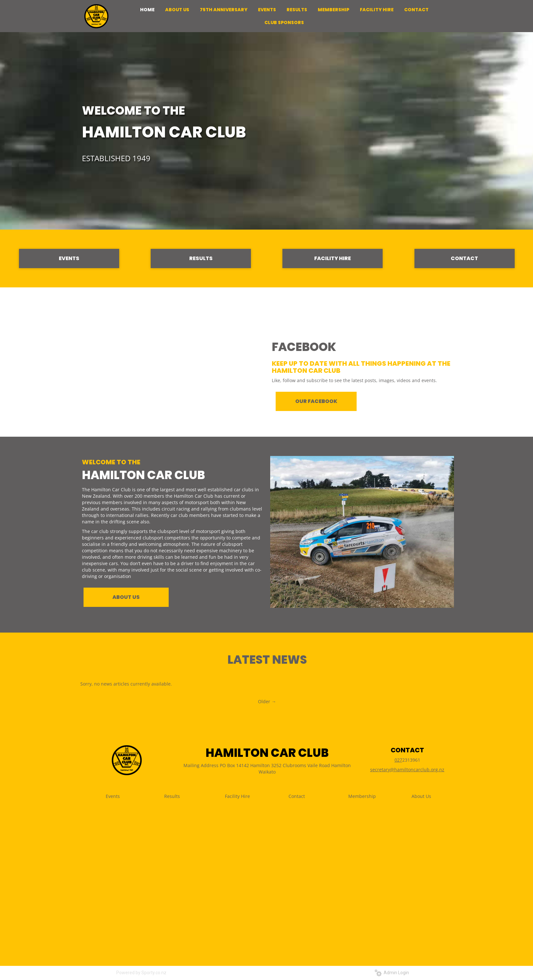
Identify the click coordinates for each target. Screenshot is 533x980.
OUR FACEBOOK (316, 401)
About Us (421, 796)
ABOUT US (126, 597)
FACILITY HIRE (333, 258)
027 (398, 760)
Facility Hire (237, 796)
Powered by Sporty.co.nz (141, 973)
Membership (362, 796)
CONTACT (464, 258)
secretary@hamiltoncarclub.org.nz (407, 770)
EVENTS (69, 258)
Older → (267, 701)
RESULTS (201, 258)
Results (172, 796)
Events (113, 796)
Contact (297, 796)
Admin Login (392, 973)
